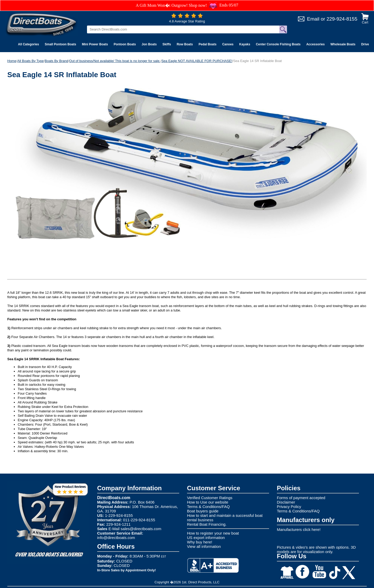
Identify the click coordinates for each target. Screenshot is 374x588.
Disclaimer (286, 502)
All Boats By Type (30, 61)
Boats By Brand (57, 61)
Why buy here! (200, 542)
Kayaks (245, 44)
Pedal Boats (207, 44)
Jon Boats (149, 44)
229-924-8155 (342, 19)
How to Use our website (208, 502)
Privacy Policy (289, 507)
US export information (206, 538)
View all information (204, 546)
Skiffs (167, 44)
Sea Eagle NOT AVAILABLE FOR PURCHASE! (197, 61)
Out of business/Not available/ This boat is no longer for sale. (115, 61)
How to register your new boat (213, 533)
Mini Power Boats (95, 44)
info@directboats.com (116, 538)
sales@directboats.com (141, 529)
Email (313, 19)
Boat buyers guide (203, 511)
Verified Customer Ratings (210, 498)
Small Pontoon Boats (61, 44)
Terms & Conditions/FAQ (208, 507)
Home (12, 61)
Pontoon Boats (125, 44)
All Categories (29, 44)
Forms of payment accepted (301, 498)
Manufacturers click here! (299, 529)
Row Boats (185, 44)
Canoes (228, 44)
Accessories (316, 44)
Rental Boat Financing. (207, 524)
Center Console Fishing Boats (278, 44)
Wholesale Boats (343, 44)
